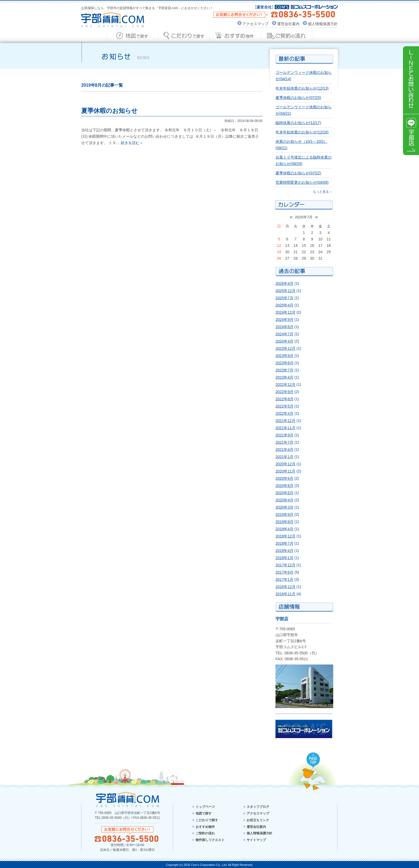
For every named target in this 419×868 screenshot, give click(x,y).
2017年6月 (284, 572)
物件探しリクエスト (210, 840)
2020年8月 (284, 486)
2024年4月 (284, 341)
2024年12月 (286, 312)
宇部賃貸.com (113, 20)
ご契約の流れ (205, 833)
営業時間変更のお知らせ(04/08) (302, 182)
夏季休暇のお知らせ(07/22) (298, 173)
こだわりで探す (207, 820)
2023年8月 (284, 363)
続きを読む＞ (132, 143)
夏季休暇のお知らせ (109, 111)
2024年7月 (284, 334)
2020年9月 (284, 478)
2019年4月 (284, 529)
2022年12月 (286, 385)
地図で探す (204, 813)
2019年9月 (284, 514)
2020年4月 (284, 500)
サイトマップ (256, 840)
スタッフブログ (258, 807)
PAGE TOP (313, 761)
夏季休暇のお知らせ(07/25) (298, 98)
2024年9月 (284, 320)
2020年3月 (284, 507)
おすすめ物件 (205, 827)
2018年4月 (284, 551)
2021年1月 (284, 457)
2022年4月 (284, 413)
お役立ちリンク (258, 820)
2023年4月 (284, 377)
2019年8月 (284, 522)
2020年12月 (286, 464)
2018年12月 (286, 536)
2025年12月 (286, 291)
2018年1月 (284, 558)
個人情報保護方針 (323, 24)
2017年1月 (284, 579)
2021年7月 (284, 442)
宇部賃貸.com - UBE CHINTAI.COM (127, 799)
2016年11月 (286, 594)
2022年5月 (284, 406)
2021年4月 (284, 450)
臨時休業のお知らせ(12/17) (298, 123)
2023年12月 (286, 348)
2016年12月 (286, 587)
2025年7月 (284, 298)
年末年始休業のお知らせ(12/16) (302, 132)
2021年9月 (284, 435)
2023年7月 (284, 370)
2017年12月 (286, 565)
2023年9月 (284, 356)
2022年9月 (284, 392)
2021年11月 (286, 428)
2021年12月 (286, 421)
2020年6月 (284, 493)
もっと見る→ (323, 192)
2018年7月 (284, 543)
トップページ (205, 807)
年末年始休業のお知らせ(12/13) (302, 88)
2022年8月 (284, 399)
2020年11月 (286, 471)
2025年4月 (284, 305)
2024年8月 (284, 327)
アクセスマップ (255, 24)
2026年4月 (284, 283)
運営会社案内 (288, 24)
